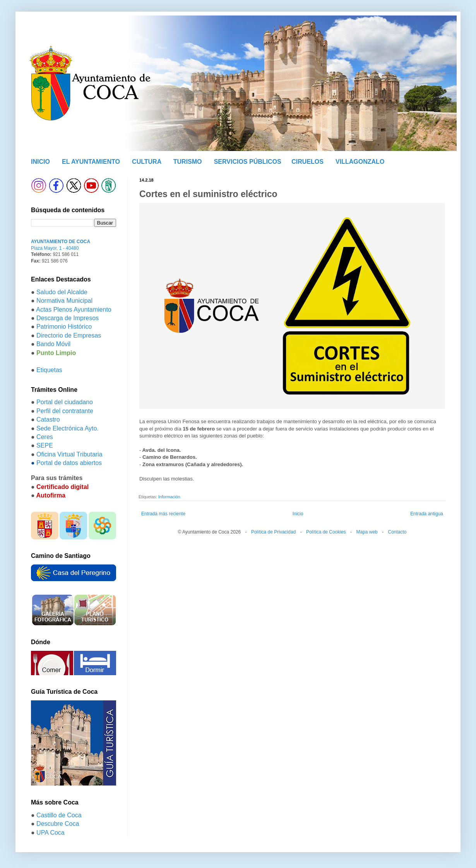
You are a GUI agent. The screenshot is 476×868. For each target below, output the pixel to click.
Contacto (397, 532)
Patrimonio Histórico (64, 327)
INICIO (40, 162)
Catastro (48, 419)
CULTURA (147, 162)
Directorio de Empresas (69, 335)
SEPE (45, 445)
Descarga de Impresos (68, 318)
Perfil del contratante (65, 411)
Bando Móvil (53, 344)
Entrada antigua (427, 514)
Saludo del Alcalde (62, 292)
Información (169, 497)
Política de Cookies (326, 532)
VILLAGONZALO (360, 162)
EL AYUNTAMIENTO (91, 162)
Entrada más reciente (163, 514)
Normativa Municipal (64, 301)
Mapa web (367, 532)
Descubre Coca (58, 824)
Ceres (45, 437)
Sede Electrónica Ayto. (68, 428)
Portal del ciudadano (65, 402)
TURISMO (188, 162)
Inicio (298, 514)
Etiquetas (49, 370)
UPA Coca (51, 833)
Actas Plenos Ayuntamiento (74, 310)
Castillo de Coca (59, 815)
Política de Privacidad (273, 532)
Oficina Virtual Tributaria (69, 454)
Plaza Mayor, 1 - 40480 (55, 248)
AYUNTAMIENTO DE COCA (61, 242)
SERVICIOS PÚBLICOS (248, 162)
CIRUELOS (307, 162)
